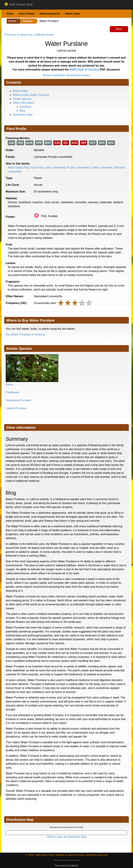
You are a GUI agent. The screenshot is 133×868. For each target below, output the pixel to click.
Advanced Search (50, 14)
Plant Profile (20, 91)
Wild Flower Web (18, 5)
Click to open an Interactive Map (67, 837)
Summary (25, 107)
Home (10, 14)
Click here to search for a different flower (29, 35)
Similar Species (22, 99)
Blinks (9, 385)
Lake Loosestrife (55, 168)
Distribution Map (23, 115)
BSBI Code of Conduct (84, 70)
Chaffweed (12, 392)
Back (119, 29)
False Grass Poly (18, 168)
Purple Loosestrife (78, 168)
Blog (22, 111)
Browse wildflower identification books (67, 75)
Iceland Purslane (16, 408)
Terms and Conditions (66, 866)
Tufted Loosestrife (102, 168)
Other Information (23, 103)
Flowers (28, 21)
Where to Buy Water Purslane (31, 95)
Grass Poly (37, 168)
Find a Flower (26, 14)
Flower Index (73, 14)
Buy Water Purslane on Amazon (25, 334)
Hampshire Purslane (18, 400)
